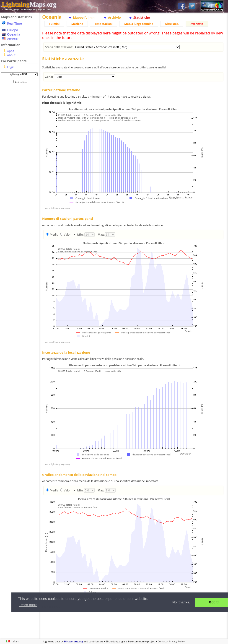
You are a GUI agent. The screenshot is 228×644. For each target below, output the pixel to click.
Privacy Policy (177, 641)
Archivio (114, 17)
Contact (162, 641)
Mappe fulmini (84, 17)
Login (11, 67)
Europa (13, 30)
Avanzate (197, 24)
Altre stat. (172, 24)
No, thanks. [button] (181, 602)
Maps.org (29, 4)
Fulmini (54, 24)
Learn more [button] (28, 605)
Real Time (14, 23)
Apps (10, 51)
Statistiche (142, 17)
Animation (22, 82)
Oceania (14, 34)
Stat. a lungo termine (139, 24)
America (13, 39)
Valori (68, 234)
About (11, 55)
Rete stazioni (104, 24)
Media (54, 234)
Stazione (77, 24)
